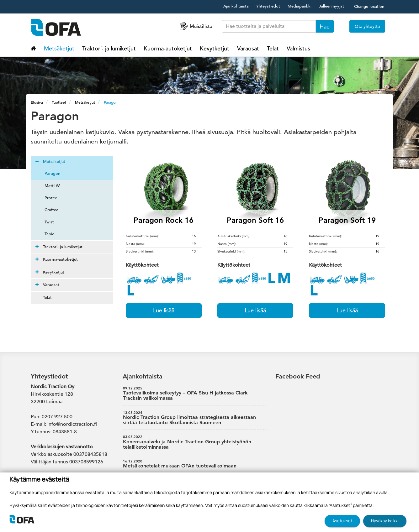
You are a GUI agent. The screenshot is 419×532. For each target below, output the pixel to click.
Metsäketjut (59, 48)
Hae (325, 26)
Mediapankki (300, 6)
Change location (369, 6)
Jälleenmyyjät (331, 6)
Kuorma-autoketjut (168, 48)
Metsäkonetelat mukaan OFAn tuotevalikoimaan (194, 464)
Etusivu (37, 102)
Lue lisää (164, 310)
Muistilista (195, 26)
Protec (47, 198)
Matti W (48, 186)
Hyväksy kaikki (385, 521)
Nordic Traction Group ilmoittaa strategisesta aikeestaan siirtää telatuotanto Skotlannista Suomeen (194, 418)
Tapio (46, 234)
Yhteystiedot (268, 6)
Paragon (111, 102)
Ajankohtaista (236, 6)
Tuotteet (59, 102)
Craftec (48, 210)
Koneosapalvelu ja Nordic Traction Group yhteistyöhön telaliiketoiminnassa (194, 442)
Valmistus (298, 48)
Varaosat (248, 48)
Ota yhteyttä (367, 26)
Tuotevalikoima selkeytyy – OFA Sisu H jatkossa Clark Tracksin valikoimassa (194, 394)
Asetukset (342, 521)
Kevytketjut (215, 48)
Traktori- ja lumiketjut (109, 48)
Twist (45, 222)
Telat (273, 48)
